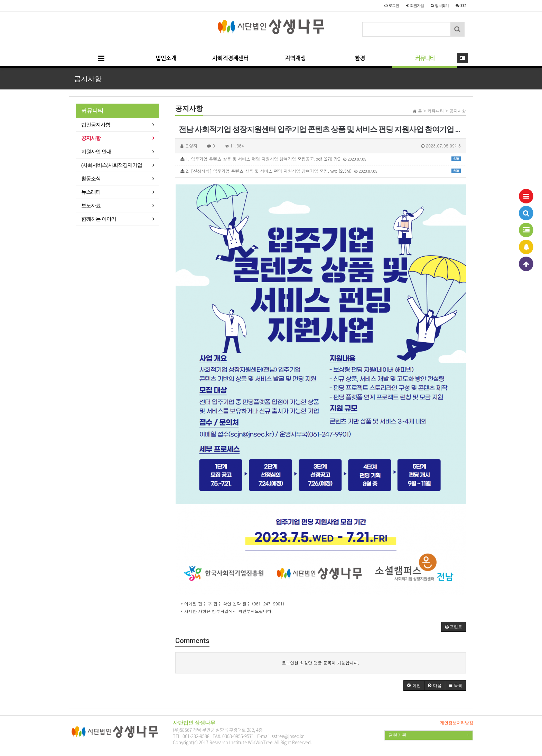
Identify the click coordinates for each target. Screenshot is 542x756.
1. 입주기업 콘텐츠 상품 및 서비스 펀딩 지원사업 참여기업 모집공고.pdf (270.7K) (321, 159)
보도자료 (91, 205)
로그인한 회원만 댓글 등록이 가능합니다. (321, 663)
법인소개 (166, 58)
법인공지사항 (96, 125)
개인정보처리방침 (457, 723)
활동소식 (91, 179)
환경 (360, 58)
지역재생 (295, 58)
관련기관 (429, 735)
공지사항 (91, 138)
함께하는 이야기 (99, 219)
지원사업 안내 (96, 152)
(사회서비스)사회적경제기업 (112, 165)
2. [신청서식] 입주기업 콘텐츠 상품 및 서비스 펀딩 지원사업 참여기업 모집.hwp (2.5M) (321, 171)
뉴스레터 (91, 192)
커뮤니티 (425, 58)
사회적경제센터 (230, 58)
